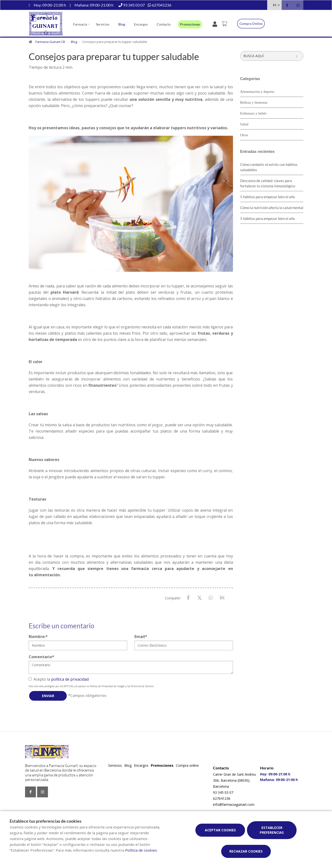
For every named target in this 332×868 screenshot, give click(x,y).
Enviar (48, 696)
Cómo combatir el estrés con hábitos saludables (269, 167)
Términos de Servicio (142, 686)
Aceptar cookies (220, 830)
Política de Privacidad (101, 686)
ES (275, 5)
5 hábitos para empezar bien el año (268, 197)
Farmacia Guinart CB (50, 42)
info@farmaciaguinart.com (234, 804)
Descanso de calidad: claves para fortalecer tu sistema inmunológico (268, 183)
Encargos (141, 24)
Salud (244, 124)
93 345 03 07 (223, 792)
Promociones (190, 24)
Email (141, 637)
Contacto (164, 24)
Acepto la (59, 679)
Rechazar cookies (246, 851)
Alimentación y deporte (257, 92)
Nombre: (38, 637)
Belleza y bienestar (254, 102)
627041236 (222, 798)
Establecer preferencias (272, 830)
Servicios (103, 24)
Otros (244, 135)
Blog (122, 24)
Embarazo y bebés (253, 113)
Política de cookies (141, 850)
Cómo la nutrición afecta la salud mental (272, 208)
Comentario (41, 657)
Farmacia (80, 24)
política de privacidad (70, 679)
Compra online (251, 24)
